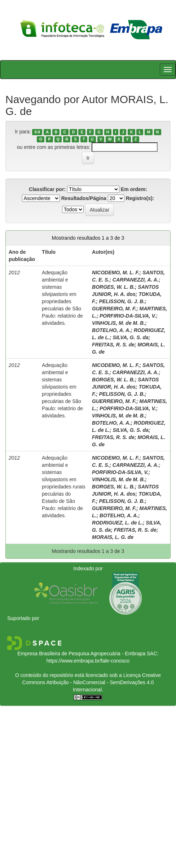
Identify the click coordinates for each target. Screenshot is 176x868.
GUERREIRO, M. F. (114, 309)
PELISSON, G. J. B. (122, 301)
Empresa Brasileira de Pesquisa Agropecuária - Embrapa (81, 654)
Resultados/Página (84, 198)
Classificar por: (47, 189)
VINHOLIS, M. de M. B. (118, 323)
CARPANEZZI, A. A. (136, 280)
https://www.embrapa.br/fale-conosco (88, 661)
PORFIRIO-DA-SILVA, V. (128, 316)
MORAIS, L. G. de (113, 537)
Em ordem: (134, 189)
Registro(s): (140, 198)
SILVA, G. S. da (131, 337)
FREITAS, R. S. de (113, 345)
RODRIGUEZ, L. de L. (117, 523)
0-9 (37, 132)
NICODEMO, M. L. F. (116, 273)
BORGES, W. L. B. (113, 287)
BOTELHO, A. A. (111, 330)
